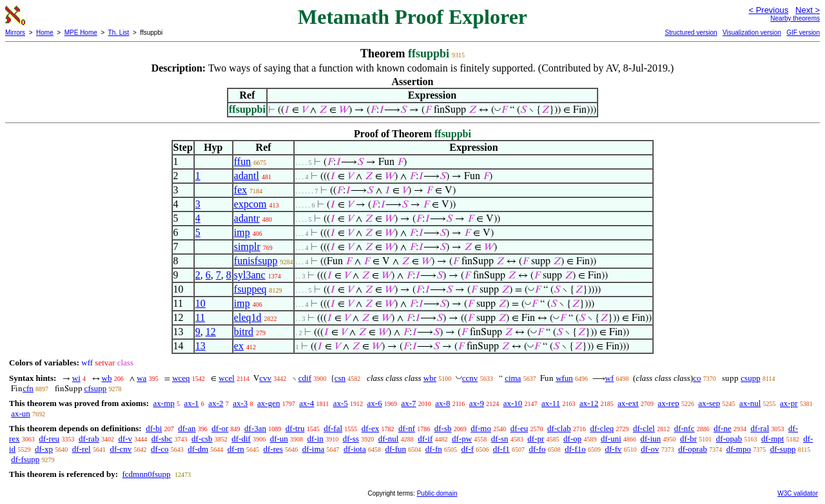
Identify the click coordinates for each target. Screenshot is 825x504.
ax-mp (164, 403)
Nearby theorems (795, 18)
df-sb (443, 428)
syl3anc (250, 275)
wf (610, 378)
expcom (250, 204)
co (697, 378)
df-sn (500, 439)
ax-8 (442, 403)
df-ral (760, 428)
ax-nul (750, 403)
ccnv (470, 378)
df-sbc (162, 439)
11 (200, 317)
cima (513, 378)
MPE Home (81, 33)
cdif (305, 378)
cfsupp (96, 388)
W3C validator (798, 493)
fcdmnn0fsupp (146, 474)
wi (76, 378)
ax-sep (709, 403)
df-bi (154, 428)
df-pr (536, 439)
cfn (28, 388)
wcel (227, 378)
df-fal (333, 428)
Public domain (437, 493)
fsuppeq (250, 289)
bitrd (244, 332)
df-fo (537, 449)
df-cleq (602, 428)
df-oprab (693, 449)
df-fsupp (25, 459)
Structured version (691, 33)
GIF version (803, 33)
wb (107, 378)
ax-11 (551, 403)
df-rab (89, 439)
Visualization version (752, 33)
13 (200, 346)
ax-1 (192, 403)
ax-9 (477, 403)
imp (242, 232)
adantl (247, 176)
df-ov (650, 449)
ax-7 (408, 403)
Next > (808, 10)
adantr (247, 218)
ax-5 (341, 403)
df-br (688, 439)
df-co (160, 449)
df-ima (314, 449)
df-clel (644, 428)
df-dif (241, 439)
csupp (750, 378)
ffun (242, 161)
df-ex (370, 428)
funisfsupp (256, 261)
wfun (564, 378)
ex (239, 346)
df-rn (236, 449)
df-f (467, 449)
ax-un (21, 413)
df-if (425, 439)
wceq (181, 378)
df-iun (651, 439)
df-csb (202, 439)
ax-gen (268, 403)
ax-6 (375, 403)
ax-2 (216, 403)
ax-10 (513, 403)
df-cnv (121, 449)
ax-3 (240, 403)
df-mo (481, 428)
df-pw (462, 439)
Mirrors (15, 33)
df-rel (82, 449)
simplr (247, 247)
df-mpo (739, 449)
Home (45, 33)
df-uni (611, 439)
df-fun (395, 449)
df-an (187, 428)
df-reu (49, 439)
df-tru (295, 428)
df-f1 (501, 449)
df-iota (355, 449)
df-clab (559, 428)
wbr (430, 378)
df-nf (407, 428)
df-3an (255, 428)
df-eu (519, 428)
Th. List (119, 33)
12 (211, 332)
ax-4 (306, 403)
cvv (265, 378)
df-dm (198, 449)
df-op (572, 439)
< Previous (768, 10)
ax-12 (589, 403)
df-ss (351, 439)
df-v (125, 439)
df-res (273, 449)
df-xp (44, 449)
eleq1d (248, 317)
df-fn (434, 449)
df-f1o (575, 449)
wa (141, 378)
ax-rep (668, 403)
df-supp (783, 449)
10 (200, 303)
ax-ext (628, 403)
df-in (315, 439)
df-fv (613, 449)
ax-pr (789, 403)
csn (340, 378)
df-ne (722, 428)
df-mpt (772, 439)
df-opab (729, 439)
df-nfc (684, 428)
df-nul (389, 439)
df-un (279, 439)
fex (240, 190)
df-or (220, 428)
